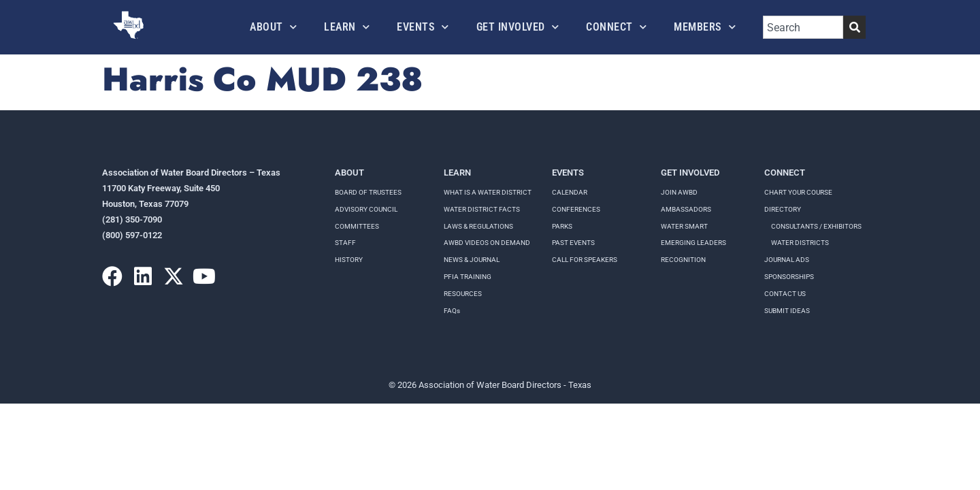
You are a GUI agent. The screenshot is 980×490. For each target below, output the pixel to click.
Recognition (683, 260)
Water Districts (800, 243)
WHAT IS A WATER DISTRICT (488, 192)
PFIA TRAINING (468, 277)
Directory (783, 209)
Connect (616, 27)
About (273, 27)
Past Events (573, 243)
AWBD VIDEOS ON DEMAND (487, 243)
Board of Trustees (368, 192)
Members (705, 27)
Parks (562, 226)
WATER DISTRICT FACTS (482, 209)
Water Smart (684, 226)
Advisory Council (366, 209)
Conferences (576, 209)
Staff (345, 243)
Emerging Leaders (693, 243)
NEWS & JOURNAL (472, 260)
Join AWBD (679, 192)
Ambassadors (686, 209)
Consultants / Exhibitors (816, 226)
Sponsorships (789, 277)
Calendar (570, 192)
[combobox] (803, 27)
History (349, 260)
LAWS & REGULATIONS (478, 226)
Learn (347, 27)
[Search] (854, 27)
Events (423, 27)
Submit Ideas (787, 311)
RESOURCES (463, 294)
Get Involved (518, 27)
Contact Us (785, 294)
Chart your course (798, 192)
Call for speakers (585, 260)
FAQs (452, 311)
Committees (357, 226)
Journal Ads (787, 260)
